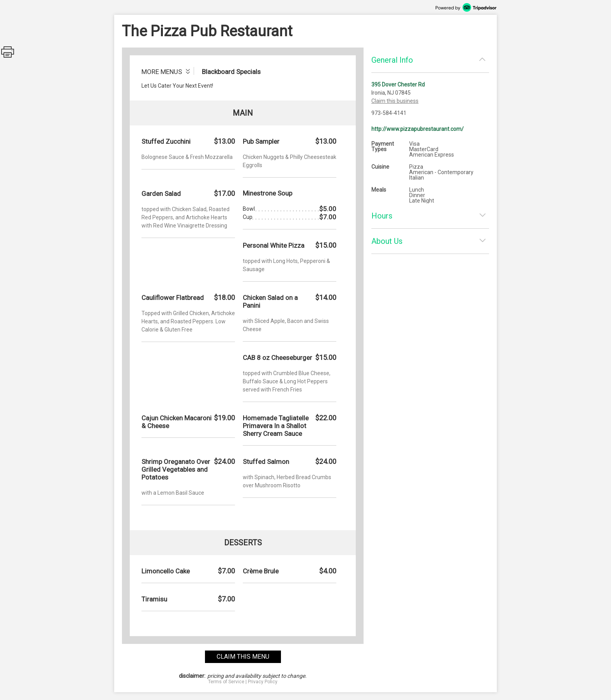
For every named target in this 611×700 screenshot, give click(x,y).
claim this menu (243, 657)
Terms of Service (226, 682)
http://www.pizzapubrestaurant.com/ (418, 129)
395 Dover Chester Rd (398, 85)
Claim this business (395, 101)
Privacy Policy (263, 682)
